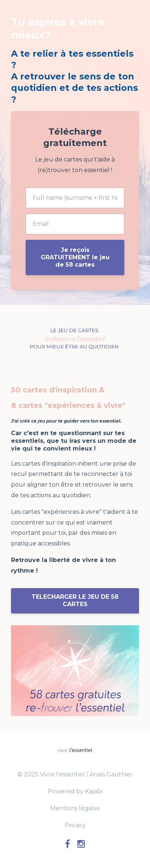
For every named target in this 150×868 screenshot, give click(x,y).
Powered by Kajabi (75, 791)
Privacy (75, 825)
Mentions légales (75, 808)
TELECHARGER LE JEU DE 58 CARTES (75, 600)
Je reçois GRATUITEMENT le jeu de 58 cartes (75, 257)
